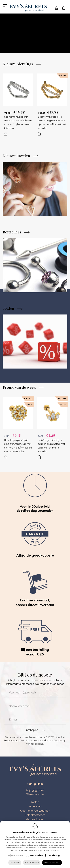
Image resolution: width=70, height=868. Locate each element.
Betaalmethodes (35, 816)
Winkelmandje (35, 796)
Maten (35, 803)
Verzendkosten (35, 820)
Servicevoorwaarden (37, 742)
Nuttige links (35, 785)
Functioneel (17, 855)
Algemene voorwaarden (35, 812)
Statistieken (36, 855)
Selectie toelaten (32, 863)
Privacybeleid (11, 742)
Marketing (54, 855)
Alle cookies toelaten (52, 863)
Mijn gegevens (35, 791)
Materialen (35, 807)
